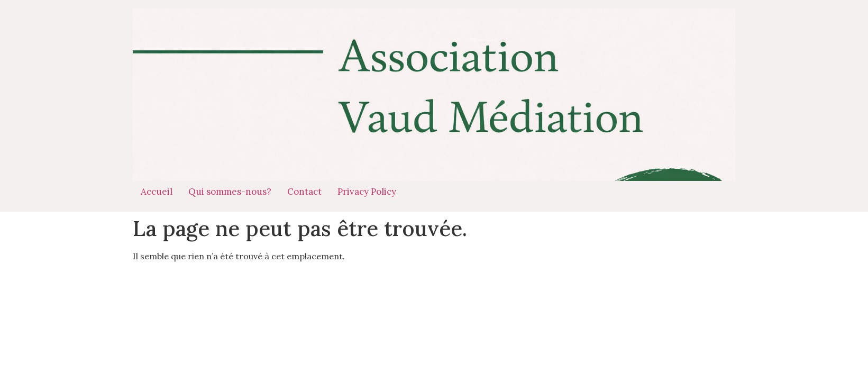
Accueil (157, 192)
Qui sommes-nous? (230, 192)
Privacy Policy (367, 192)
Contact (304, 192)
